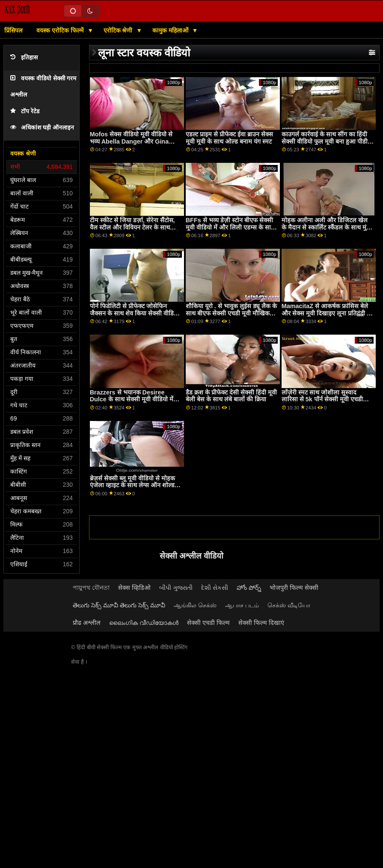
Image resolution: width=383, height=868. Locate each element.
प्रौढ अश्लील (87, 623)
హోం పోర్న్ (249, 588)
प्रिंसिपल (13, 30)
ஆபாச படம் (242, 605)
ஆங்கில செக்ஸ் (195, 605)
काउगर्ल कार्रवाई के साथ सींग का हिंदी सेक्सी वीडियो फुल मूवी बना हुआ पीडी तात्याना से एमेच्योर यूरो (325, 141)
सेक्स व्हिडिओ (134, 588)
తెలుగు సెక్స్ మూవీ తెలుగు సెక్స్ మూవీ (119, 605)
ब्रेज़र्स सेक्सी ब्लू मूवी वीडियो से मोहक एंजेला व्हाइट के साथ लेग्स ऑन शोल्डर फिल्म (134, 485)
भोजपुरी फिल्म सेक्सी (294, 588)
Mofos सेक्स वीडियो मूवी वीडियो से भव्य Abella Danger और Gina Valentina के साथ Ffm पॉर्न (131, 141)
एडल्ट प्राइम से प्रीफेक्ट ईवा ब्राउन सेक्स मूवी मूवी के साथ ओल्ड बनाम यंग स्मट (229, 138)
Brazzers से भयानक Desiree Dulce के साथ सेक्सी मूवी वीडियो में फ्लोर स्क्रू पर (132, 399)
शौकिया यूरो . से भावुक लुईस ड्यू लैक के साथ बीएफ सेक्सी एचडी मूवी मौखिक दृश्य (231, 313)
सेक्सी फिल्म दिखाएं (261, 623)
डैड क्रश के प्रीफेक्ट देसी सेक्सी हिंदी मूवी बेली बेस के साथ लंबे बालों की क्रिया (231, 396)
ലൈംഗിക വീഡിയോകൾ (144, 623)
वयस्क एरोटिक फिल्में (61, 30)
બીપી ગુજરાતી (176, 588)
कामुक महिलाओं (171, 30)
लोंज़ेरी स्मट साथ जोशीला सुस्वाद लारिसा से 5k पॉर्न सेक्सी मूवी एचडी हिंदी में (322, 399)
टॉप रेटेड (25, 111)
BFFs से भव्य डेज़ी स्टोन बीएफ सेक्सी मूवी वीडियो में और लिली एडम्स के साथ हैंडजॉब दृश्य (230, 227)
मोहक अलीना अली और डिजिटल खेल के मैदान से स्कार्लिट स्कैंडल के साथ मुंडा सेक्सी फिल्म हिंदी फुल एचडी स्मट (327, 227)
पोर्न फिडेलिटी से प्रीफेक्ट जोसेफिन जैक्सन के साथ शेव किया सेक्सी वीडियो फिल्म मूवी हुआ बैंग (134, 313)
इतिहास (24, 57)
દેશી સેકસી (215, 588)
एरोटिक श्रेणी (119, 30)
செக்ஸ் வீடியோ (289, 605)
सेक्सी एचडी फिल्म (208, 623)
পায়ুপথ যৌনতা (91, 588)
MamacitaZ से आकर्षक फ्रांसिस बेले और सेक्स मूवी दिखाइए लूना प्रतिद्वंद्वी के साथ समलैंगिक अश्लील (327, 313)
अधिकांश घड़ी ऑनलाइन (42, 128)
